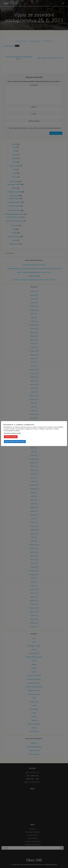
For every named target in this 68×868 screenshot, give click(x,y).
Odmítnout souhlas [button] (11, 437)
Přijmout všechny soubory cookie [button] (15, 441)
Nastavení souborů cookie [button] (12, 433)
